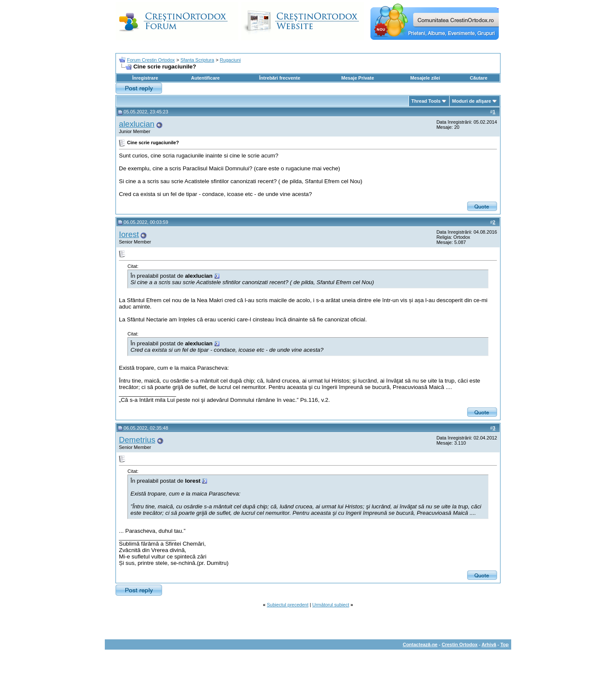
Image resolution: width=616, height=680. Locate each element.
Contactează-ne (420, 644)
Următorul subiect (331, 605)
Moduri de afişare (472, 101)
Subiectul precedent (288, 605)
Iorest (129, 234)
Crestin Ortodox (460, 644)
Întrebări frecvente (280, 78)
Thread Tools (426, 101)
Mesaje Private (358, 78)
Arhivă (489, 644)
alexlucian (137, 124)
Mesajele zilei (425, 78)
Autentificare (205, 78)
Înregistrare (145, 78)
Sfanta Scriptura (197, 60)
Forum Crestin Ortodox (151, 60)
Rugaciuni (230, 60)
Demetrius (137, 440)
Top (505, 644)
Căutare (478, 78)
